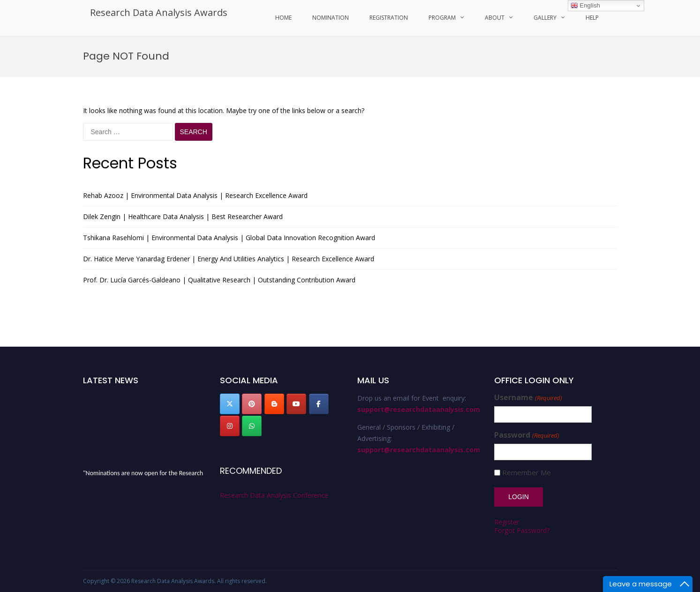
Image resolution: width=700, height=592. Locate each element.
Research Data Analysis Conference (274, 495)
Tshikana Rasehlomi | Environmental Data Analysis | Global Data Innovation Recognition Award (229, 238)
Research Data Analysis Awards (159, 12)
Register (507, 522)
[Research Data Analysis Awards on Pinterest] (252, 404)
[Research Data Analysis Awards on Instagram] (230, 426)
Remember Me (527, 473)
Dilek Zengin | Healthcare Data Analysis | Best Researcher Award (183, 216)
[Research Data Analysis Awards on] (274, 426)
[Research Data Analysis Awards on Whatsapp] (252, 426)
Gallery (545, 18)
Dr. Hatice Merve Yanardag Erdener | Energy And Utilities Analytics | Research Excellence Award (229, 259)
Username (528, 398)
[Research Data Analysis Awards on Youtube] (296, 404)
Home (283, 18)
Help (592, 18)
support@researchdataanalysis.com (419, 409)
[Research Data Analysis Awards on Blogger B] (274, 404)
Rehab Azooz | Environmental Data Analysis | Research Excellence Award (195, 195)
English (585, 6)
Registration (389, 18)
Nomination (331, 18)
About (495, 18)
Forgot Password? (522, 530)
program (442, 18)
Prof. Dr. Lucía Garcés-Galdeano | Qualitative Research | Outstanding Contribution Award (219, 280)
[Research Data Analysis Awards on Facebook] (319, 404)
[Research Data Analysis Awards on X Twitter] (230, 404)
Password (527, 435)
